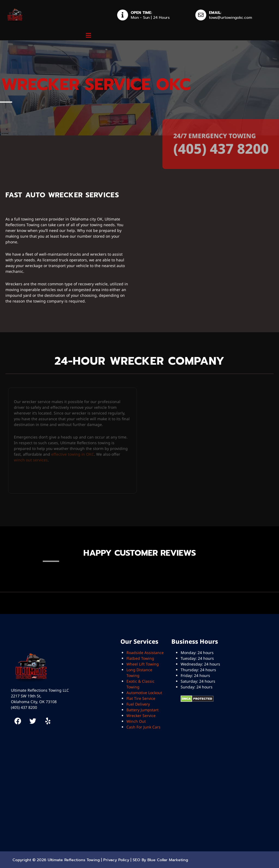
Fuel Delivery (138, 704)
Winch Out (136, 721)
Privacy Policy (116, 860)
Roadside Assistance (145, 653)
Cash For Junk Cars (143, 727)
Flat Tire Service (141, 698)
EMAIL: (215, 13)
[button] (88, 35)
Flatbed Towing (140, 658)
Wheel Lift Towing (143, 664)
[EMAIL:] (201, 15)
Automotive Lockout (144, 693)
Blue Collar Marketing (168, 860)
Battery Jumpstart (142, 710)
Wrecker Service (141, 716)
